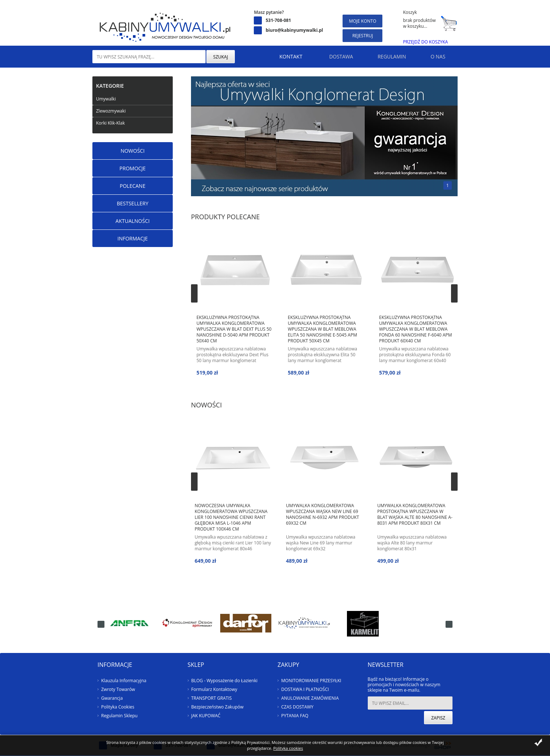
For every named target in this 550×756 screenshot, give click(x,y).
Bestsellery (133, 203)
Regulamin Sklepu (119, 716)
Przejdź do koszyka (425, 42)
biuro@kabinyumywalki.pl (294, 30)
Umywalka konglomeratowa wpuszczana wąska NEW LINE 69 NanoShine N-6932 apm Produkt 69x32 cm (322, 514)
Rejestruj (363, 36)
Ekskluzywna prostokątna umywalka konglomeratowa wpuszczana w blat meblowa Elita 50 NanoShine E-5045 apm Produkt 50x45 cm (322, 329)
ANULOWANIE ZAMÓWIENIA (310, 698)
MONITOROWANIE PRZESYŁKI (311, 681)
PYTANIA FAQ (295, 716)
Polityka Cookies (118, 707)
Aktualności (132, 221)
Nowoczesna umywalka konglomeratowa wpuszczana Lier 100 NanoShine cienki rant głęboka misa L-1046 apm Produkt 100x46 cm (231, 517)
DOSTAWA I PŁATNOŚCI (305, 689)
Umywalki (106, 99)
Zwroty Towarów (118, 689)
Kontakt (275, 56)
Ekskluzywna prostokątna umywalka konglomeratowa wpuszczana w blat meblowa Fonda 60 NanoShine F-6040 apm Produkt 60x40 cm (416, 329)
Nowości (133, 151)
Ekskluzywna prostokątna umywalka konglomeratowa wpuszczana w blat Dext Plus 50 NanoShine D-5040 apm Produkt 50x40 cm (234, 329)
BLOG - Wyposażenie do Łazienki (225, 681)
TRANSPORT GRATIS (212, 698)
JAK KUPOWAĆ (206, 716)
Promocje (133, 168)
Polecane (133, 186)
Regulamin (384, 56)
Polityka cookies (288, 748)
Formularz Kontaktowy (214, 689)
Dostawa (328, 56)
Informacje (132, 238)
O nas (435, 56)
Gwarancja (112, 698)
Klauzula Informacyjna (124, 681)
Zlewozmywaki (111, 111)
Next (454, 293)
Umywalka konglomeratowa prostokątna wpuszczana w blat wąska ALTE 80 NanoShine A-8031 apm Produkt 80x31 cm (415, 514)
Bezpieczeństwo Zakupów (217, 707)
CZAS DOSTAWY (297, 707)
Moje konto (362, 21)
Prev (194, 293)
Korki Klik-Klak (110, 123)
